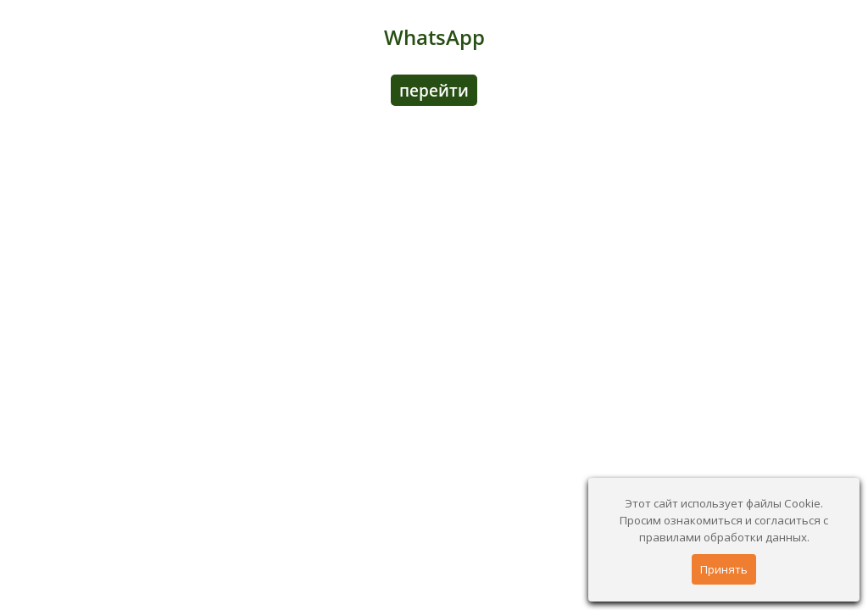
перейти (434, 90)
